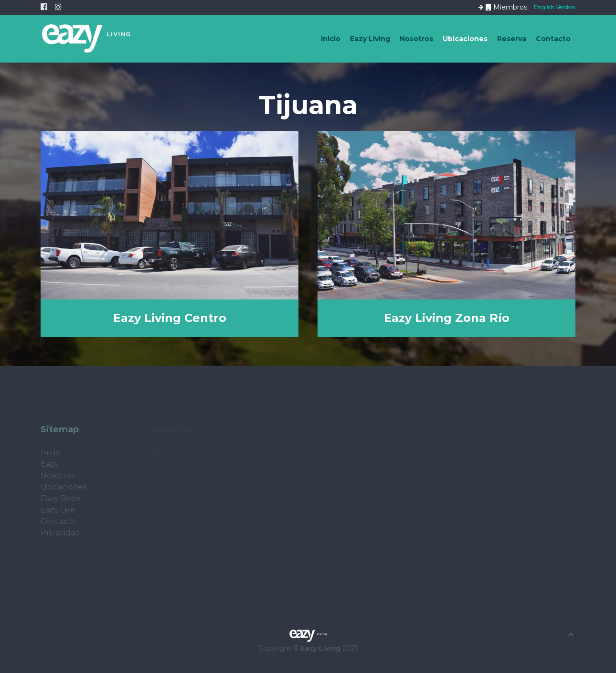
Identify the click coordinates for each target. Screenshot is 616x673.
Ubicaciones (465, 39)
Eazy (50, 464)
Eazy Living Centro (170, 318)
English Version (555, 6)
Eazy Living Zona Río (447, 318)
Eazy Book (61, 498)
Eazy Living (370, 39)
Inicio (331, 39)
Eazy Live (58, 510)
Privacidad (60, 533)
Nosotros (416, 39)
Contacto (553, 39)
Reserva (512, 39)
